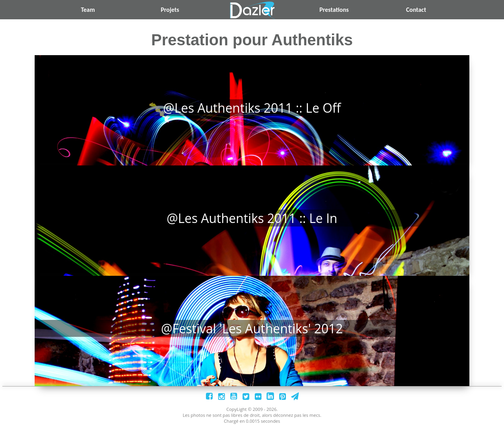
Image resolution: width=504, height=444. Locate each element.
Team (88, 10)
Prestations (334, 10)
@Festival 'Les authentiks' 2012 (252, 342)
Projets (170, 10)
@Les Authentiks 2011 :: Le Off (252, 108)
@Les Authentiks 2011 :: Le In (252, 225)
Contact (416, 10)
